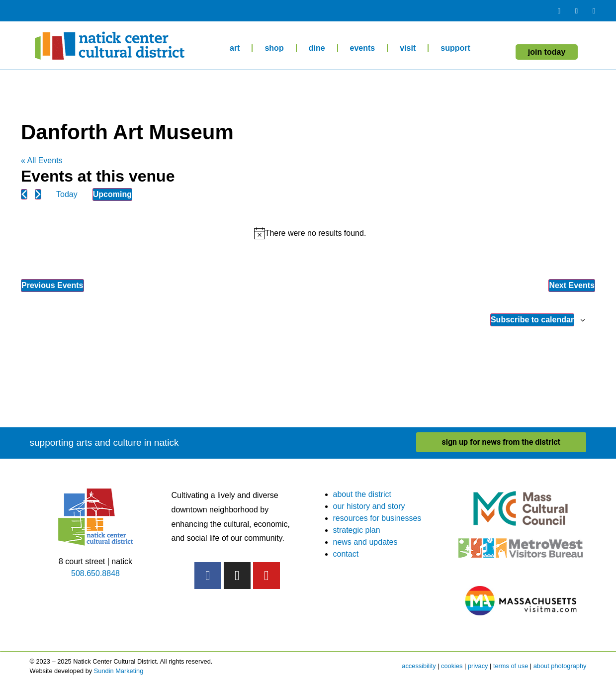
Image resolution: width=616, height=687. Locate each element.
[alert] (310, 233)
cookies (452, 666)
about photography (560, 666)
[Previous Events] (24, 194)
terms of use (511, 666)
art (235, 48)
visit (408, 48)
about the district (362, 494)
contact (346, 554)
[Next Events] (38, 194)
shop (274, 48)
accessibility (419, 666)
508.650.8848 (95, 573)
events (363, 48)
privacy (478, 666)
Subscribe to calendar (532, 320)
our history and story (369, 506)
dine (317, 48)
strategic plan (357, 530)
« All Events (42, 160)
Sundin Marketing (119, 671)
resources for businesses (377, 518)
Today (67, 194)
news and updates (365, 542)
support (455, 48)
